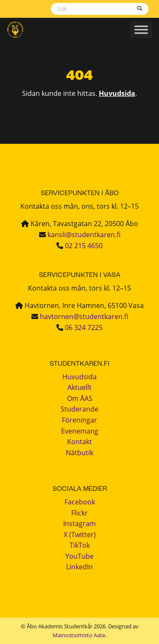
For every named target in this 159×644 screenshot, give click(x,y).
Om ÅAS (80, 398)
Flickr (79, 513)
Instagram (79, 524)
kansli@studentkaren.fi (84, 235)
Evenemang (80, 431)
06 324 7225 (84, 328)
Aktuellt (79, 387)
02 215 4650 (84, 246)
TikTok (80, 545)
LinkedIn (79, 567)
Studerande (79, 409)
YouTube (79, 556)
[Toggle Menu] (141, 29)
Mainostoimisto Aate (79, 635)
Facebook (80, 502)
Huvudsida (117, 93)
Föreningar (79, 420)
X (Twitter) (80, 535)
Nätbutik (79, 453)
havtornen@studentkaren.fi (84, 316)
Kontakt (79, 442)
